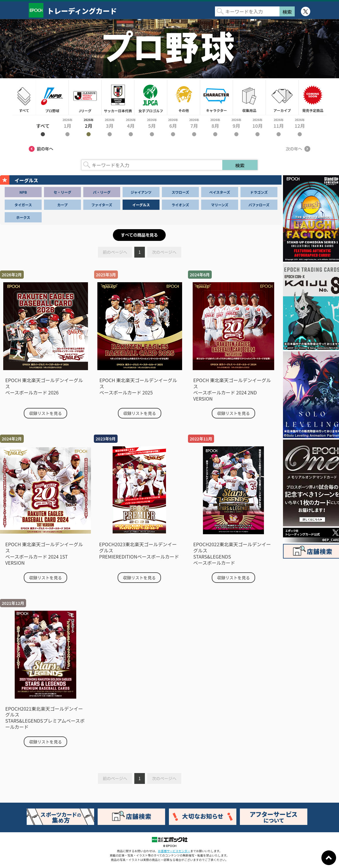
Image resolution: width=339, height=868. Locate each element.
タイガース (23, 205)
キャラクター (216, 97)
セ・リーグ (62, 192)
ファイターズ (102, 205)
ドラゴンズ (259, 192)
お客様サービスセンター (174, 851)
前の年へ (41, 149)
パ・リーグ (102, 192)
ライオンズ (180, 205)
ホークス (23, 217)
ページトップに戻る (329, 858)
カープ (62, 205)
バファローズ (259, 205)
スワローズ (180, 192)
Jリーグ (85, 97)
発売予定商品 (313, 97)
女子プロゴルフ (151, 97)
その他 (184, 97)
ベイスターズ (219, 192)
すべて (24, 97)
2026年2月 (89, 127)
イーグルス (141, 205)
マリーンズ (219, 205)
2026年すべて (43, 127)
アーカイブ (282, 97)
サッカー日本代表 (118, 97)
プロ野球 (52, 97)
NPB (23, 192)
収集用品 (249, 97)
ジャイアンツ (141, 192)
